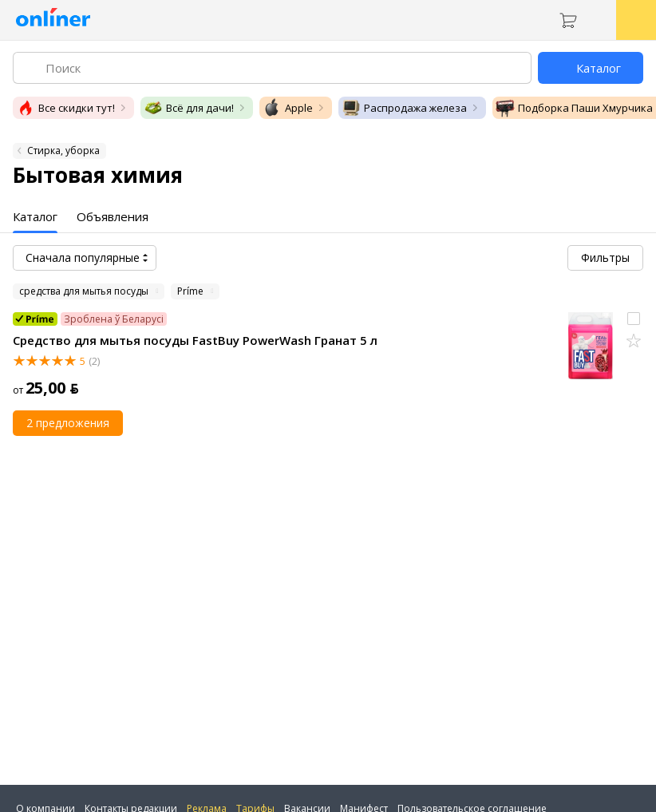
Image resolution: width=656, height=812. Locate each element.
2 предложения (68, 423)
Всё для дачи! (189, 108)
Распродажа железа (404, 108)
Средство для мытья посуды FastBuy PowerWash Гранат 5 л (195, 340)
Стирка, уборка (63, 151)
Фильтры (605, 257)
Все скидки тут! (65, 108)
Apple (288, 108)
